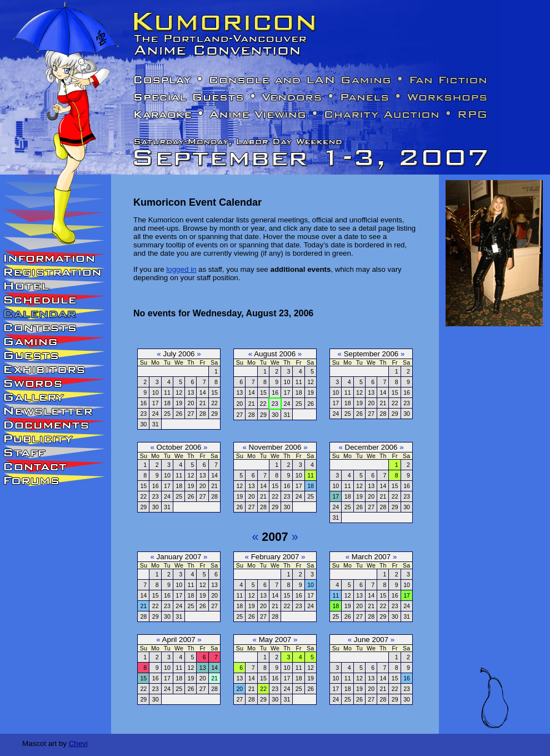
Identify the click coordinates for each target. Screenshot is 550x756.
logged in (181, 269)
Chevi (78, 743)
